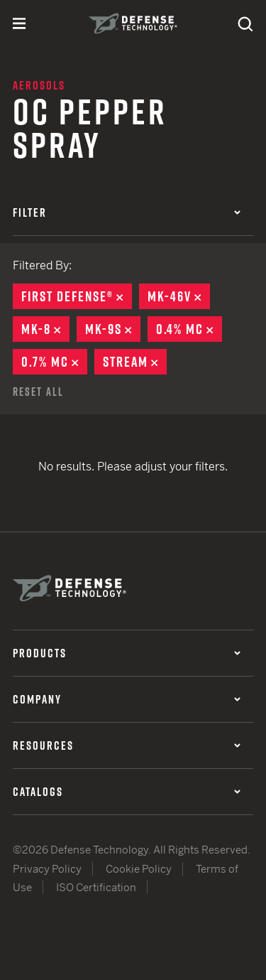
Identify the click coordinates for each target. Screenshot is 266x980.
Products (127, 653)
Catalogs (127, 792)
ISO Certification (96, 887)
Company (127, 699)
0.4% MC (189, 329)
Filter (127, 212)
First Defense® (77, 296)
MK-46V (179, 296)
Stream (135, 362)
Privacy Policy (47, 869)
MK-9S (113, 329)
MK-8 (45, 329)
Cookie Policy (139, 869)
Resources (127, 745)
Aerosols (39, 85)
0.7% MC (54, 362)
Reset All (38, 392)
